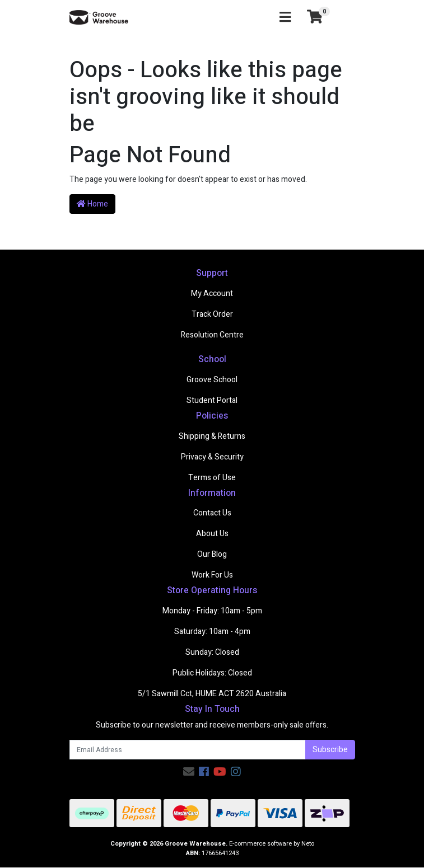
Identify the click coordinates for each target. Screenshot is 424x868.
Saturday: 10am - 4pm (212, 632)
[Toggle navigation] (285, 18)
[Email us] (189, 772)
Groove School (212, 380)
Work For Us (212, 575)
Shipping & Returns (212, 436)
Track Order (212, 314)
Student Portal (212, 400)
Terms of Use (212, 478)
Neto (308, 844)
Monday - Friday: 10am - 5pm (212, 611)
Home (92, 204)
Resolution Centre (212, 335)
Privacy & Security (212, 457)
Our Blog (212, 554)
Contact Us (212, 513)
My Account (212, 294)
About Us (212, 534)
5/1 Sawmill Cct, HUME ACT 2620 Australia (212, 694)
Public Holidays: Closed (212, 673)
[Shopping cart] (315, 17)
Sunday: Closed (212, 652)
